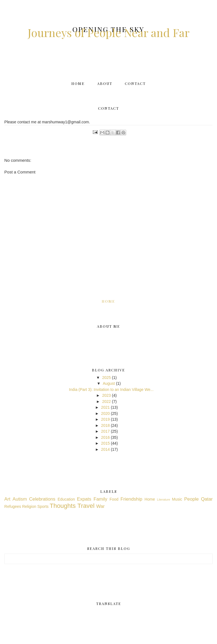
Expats (84, 499)
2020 (105, 413)
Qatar (207, 499)
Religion (29, 506)
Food (114, 499)
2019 (105, 419)
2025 (107, 378)
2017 (105, 431)
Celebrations (42, 499)
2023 (107, 395)
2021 (105, 407)
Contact (135, 83)
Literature (163, 499)
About (105, 83)
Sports (43, 506)
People (191, 499)
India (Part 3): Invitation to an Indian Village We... (111, 390)
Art (7, 499)
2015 (105, 443)
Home (78, 83)
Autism (20, 499)
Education (66, 499)
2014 (105, 449)
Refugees (13, 506)
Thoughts (63, 506)
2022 (107, 401)
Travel (86, 506)
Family (100, 499)
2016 (105, 437)
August (109, 383)
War (100, 506)
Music (177, 499)
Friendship (131, 499)
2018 (105, 425)
